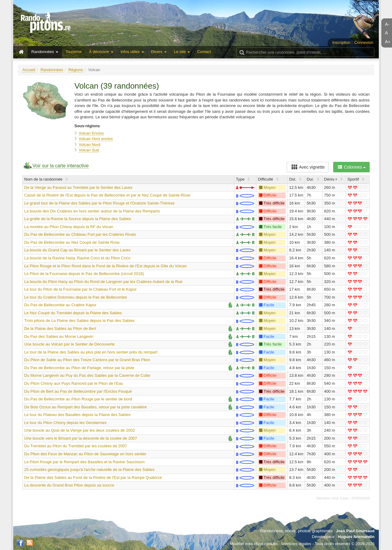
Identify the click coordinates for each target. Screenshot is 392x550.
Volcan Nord (90, 145)
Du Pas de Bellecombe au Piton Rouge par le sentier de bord (78, 399)
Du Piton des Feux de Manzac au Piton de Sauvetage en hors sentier (85, 454)
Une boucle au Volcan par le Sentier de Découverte (70, 344)
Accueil (29, 70)
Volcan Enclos (91, 133)
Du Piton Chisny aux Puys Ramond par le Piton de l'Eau (74, 383)
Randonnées (52, 70)
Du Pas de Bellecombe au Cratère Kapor (60, 305)
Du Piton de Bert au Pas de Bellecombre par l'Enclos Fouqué (78, 391)
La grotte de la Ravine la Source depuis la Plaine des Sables (78, 219)
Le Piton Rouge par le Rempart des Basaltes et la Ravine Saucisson (84, 462)
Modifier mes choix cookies (254, 544)
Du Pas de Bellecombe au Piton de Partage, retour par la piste (79, 368)
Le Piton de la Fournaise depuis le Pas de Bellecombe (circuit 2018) (84, 274)
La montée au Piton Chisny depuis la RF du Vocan (69, 227)
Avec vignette (308, 167)
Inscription (341, 42)
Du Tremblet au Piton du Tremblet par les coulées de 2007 (76, 446)
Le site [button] (182, 52)
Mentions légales (296, 544)
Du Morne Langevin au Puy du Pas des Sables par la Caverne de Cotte (87, 375)
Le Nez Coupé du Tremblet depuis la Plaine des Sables (73, 313)
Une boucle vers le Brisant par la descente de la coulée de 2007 (81, 438)
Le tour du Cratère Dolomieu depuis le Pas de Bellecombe (75, 297)
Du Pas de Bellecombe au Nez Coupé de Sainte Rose (72, 242)
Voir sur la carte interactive (61, 166)
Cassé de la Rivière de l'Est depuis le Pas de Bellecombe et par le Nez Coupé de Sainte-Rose (107, 195)
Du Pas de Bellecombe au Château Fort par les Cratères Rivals (80, 234)
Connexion (364, 42)
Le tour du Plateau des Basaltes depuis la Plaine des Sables (77, 415)
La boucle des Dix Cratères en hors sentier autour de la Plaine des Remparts (92, 211)
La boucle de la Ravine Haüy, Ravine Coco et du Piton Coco (77, 258)
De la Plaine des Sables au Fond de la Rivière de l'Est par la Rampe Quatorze (93, 477)
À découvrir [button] (101, 52)
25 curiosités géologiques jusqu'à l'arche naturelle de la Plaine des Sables (89, 470)
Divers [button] (159, 52)
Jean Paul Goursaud (355, 531)
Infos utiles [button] (132, 52)
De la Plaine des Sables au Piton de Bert (60, 328)
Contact (204, 52)
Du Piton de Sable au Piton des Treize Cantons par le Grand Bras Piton (87, 360)
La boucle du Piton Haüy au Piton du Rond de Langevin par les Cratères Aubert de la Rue (103, 282)
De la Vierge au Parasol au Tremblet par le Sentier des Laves (78, 187)
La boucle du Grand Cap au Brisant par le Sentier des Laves (77, 250)
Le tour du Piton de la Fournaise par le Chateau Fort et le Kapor (80, 289)
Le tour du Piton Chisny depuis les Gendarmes (65, 423)
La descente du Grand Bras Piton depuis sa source (69, 485)
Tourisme (74, 52)
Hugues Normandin (356, 537)
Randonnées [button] (45, 52)
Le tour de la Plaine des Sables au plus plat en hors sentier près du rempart (91, 352)
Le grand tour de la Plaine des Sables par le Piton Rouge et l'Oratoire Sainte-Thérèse (99, 203)
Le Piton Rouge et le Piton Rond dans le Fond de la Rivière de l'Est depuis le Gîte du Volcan (106, 266)
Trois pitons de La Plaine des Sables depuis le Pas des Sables (79, 321)
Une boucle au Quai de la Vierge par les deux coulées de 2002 (79, 430)
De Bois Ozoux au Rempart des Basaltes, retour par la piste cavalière (85, 407)
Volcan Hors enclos (96, 139)
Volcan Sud (89, 150)
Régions (76, 70)
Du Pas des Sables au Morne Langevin (59, 336)
